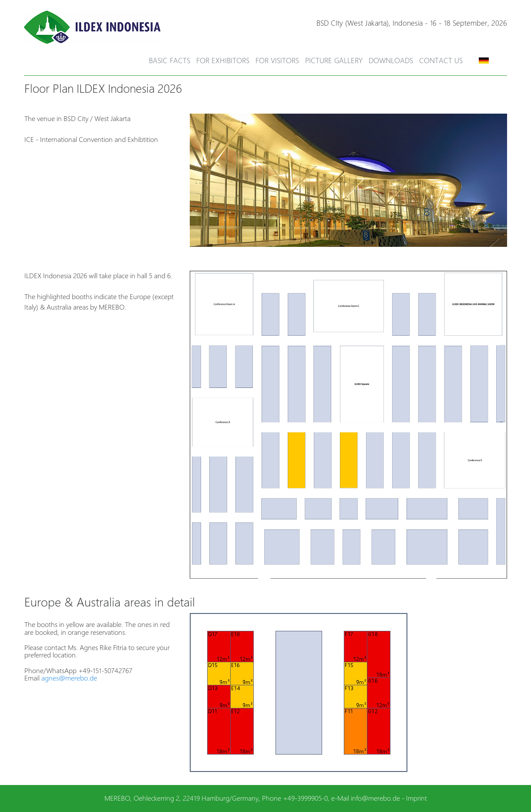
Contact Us (441, 60)
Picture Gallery (334, 60)
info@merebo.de (375, 798)
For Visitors (277, 60)
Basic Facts (170, 60)
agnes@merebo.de (69, 678)
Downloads (391, 60)
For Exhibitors (223, 60)
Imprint (417, 798)
